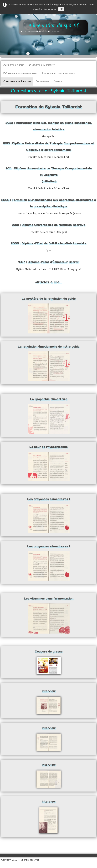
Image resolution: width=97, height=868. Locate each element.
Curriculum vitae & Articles (17, 81)
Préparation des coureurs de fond (20, 73)
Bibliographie (42, 81)
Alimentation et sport (14, 65)
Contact (58, 81)
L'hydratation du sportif (42, 65)
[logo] (53, 28)
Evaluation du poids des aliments (58, 73)
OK (61, 9)
